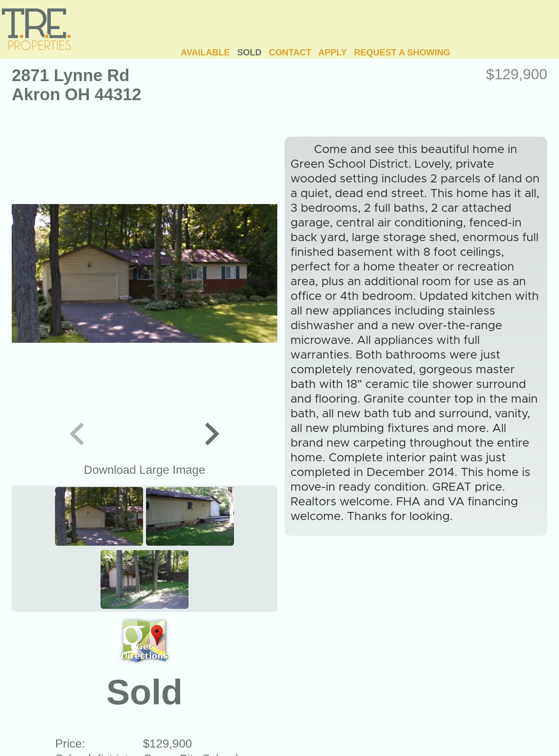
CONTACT (290, 52)
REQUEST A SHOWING (402, 52)
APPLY (333, 52)
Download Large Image (145, 470)
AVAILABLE (205, 52)
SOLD (249, 52)
